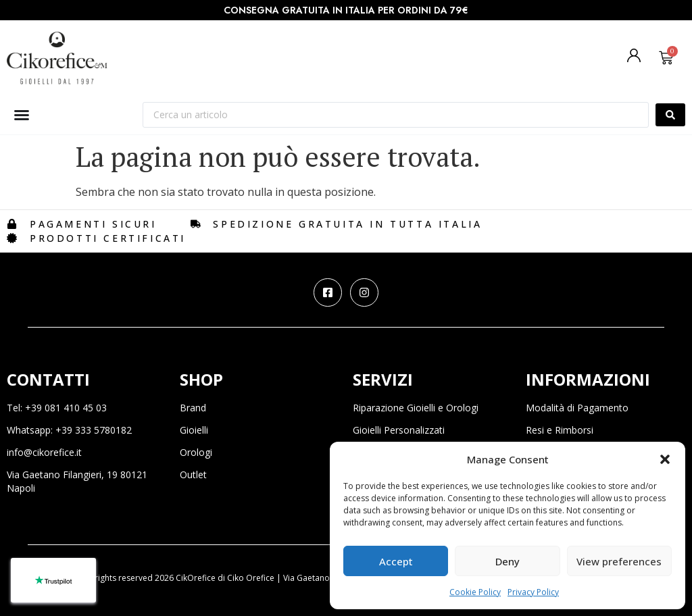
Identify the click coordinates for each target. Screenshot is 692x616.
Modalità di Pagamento (577, 408)
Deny (508, 561)
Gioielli (194, 430)
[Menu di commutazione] (22, 115)
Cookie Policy (475, 592)
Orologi (196, 452)
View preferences (619, 561)
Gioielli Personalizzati (399, 430)
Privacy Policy (533, 592)
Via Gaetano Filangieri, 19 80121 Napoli (77, 481)
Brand (193, 408)
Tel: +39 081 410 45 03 (57, 408)
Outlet (193, 474)
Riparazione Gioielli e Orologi (416, 408)
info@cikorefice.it (44, 452)
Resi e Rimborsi (560, 430)
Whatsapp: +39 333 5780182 (69, 430)
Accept (396, 561)
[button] (665, 459)
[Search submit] (670, 115)
